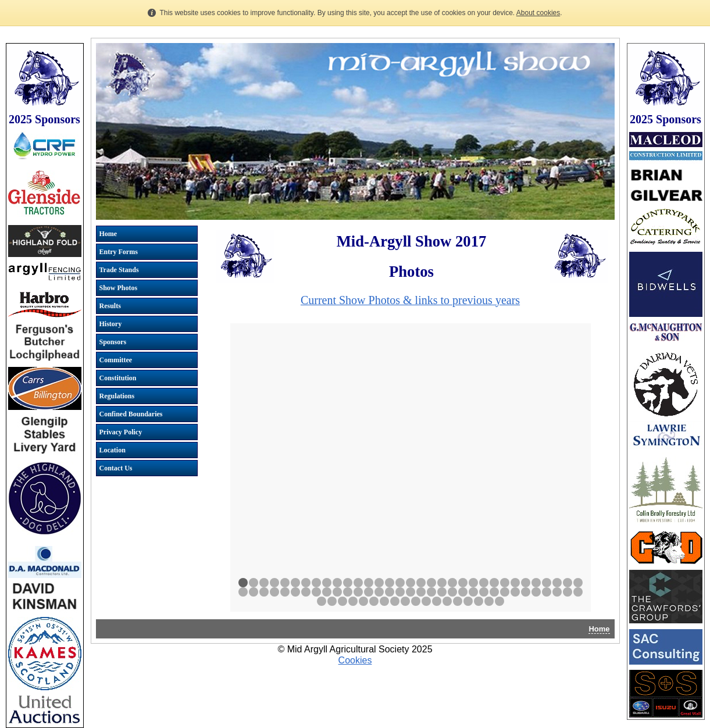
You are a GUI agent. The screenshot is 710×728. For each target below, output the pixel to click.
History (111, 324)
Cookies (355, 660)
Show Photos (119, 288)
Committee (116, 360)
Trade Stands (119, 270)
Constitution (118, 378)
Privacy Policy (121, 432)
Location (113, 450)
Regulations (117, 396)
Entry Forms (119, 252)
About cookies (538, 13)
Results (110, 306)
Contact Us (116, 468)
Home (108, 234)
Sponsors (113, 342)
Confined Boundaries (131, 414)
